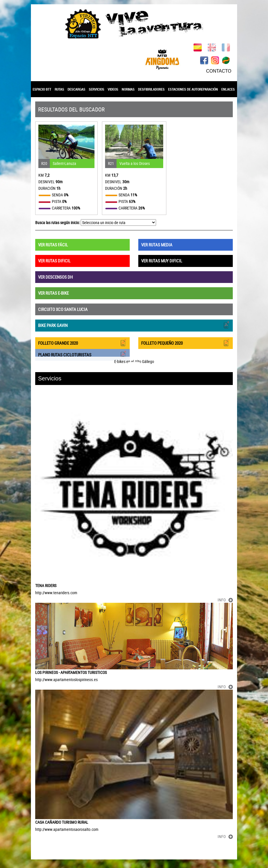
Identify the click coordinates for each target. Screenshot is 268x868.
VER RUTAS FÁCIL (53, 245)
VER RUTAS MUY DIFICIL (162, 261)
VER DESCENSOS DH (55, 277)
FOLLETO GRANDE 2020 (82, 343)
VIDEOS (113, 89)
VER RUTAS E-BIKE (53, 293)
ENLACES (228, 89)
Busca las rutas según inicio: (58, 223)
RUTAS (59, 89)
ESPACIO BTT (42, 89)
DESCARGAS (76, 89)
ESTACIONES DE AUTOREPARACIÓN (193, 89)
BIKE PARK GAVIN (134, 325)
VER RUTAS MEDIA (157, 245)
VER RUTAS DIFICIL (54, 261)
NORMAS (128, 89)
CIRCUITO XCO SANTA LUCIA (63, 309)
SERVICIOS (96, 89)
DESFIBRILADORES (151, 89)
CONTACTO (219, 71)
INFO (225, 600)
